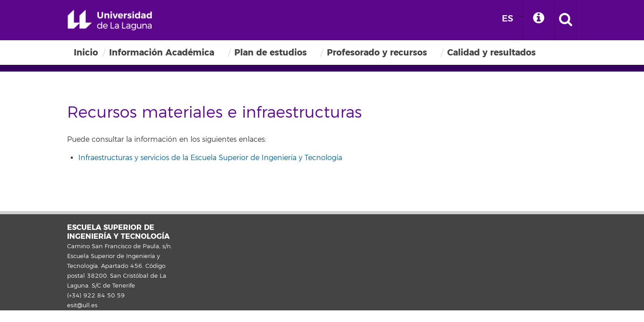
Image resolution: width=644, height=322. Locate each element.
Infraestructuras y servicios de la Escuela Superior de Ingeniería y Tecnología (210, 158)
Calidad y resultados (491, 53)
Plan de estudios (271, 53)
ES (508, 19)
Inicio (86, 53)
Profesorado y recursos (377, 53)
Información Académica (162, 53)
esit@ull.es (82, 305)
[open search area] (566, 20)
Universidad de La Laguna (110, 20)
